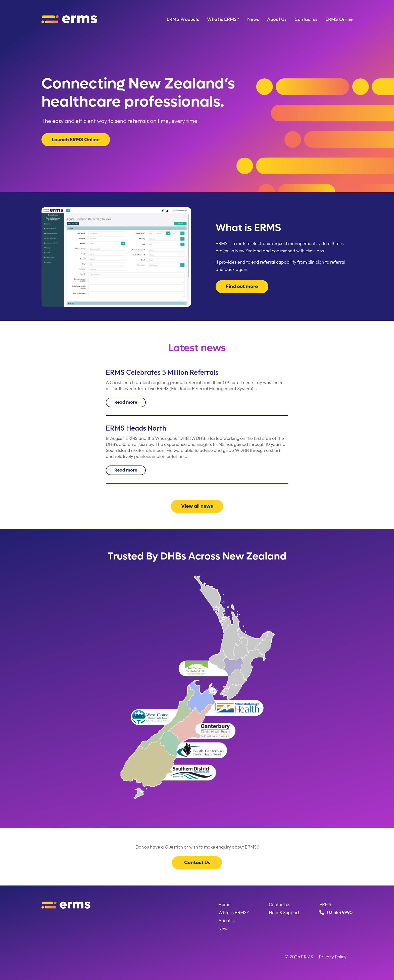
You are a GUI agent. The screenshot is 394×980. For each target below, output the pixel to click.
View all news (197, 506)
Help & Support (284, 913)
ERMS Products (183, 19)
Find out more (242, 286)
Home (224, 904)
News (253, 19)
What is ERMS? (223, 19)
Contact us (306, 19)
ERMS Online (339, 19)
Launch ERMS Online (76, 140)
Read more (126, 402)
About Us (277, 19)
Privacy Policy (333, 957)
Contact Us (197, 863)
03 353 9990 (336, 913)
